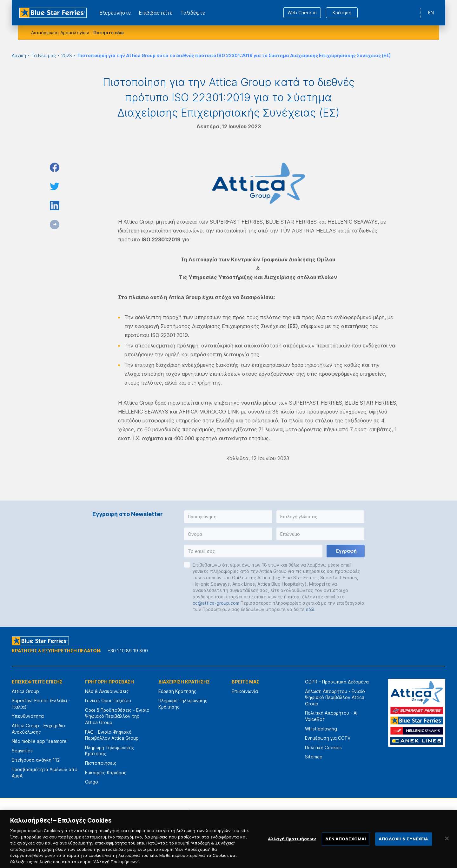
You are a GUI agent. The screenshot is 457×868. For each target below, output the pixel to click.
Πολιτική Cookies (323, 747)
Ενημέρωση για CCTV (328, 738)
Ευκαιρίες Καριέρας (106, 773)
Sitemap (314, 757)
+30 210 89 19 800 (128, 651)
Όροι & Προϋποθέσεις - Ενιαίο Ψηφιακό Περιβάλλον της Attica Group (117, 716)
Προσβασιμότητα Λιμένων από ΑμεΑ (45, 773)
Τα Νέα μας (44, 55)
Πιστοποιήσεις (101, 763)
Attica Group (25, 691)
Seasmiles (22, 751)
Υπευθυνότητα (28, 716)
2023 (67, 55)
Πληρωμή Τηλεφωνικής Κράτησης (110, 751)
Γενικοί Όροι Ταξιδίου (108, 700)
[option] (159, 817)
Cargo (92, 782)
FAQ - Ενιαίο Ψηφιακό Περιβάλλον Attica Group (112, 735)
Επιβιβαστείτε (156, 13)
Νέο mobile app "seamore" (40, 741)
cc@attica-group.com (216, 603)
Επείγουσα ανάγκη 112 (36, 760)
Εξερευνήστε (115, 13)
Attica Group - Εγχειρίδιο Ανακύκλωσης (38, 729)
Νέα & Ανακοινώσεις (107, 691)
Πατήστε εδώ (109, 33)
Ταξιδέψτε (193, 13)
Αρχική (19, 55)
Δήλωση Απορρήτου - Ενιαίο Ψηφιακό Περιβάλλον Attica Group (335, 697)
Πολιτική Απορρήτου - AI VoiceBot (331, 716)
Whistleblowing (321, 729)
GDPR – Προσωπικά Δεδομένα (337, 682)
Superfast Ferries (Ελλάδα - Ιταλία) (41, 704)
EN (431, 13)
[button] (228, 517)
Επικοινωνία (245, 691)
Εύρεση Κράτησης (177, 691)
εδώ (310, 609)
